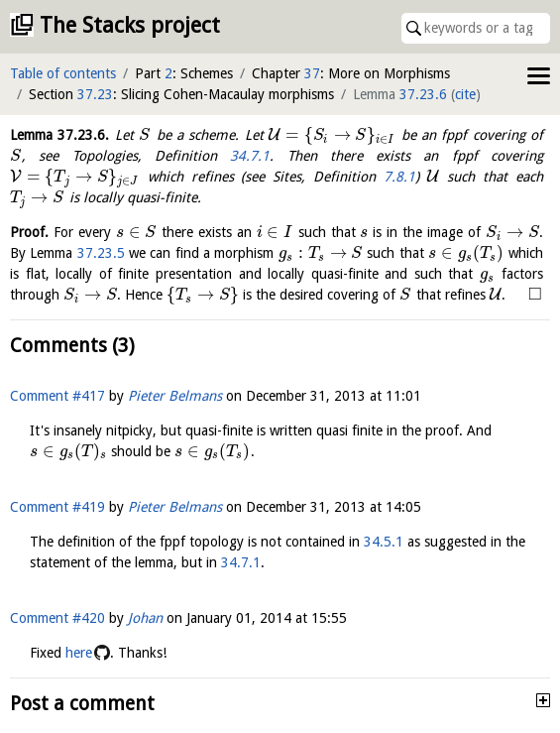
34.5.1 (384, 542)
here (79, 653)
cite (465, 94)
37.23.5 (101, 253)
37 (312, 73)
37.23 (95, 94)
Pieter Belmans (175, 396)
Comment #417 (57, 396)
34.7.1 (250, 156)
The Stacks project (130, 25)
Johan (145, 618)
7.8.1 (399, 177)
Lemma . (59, 135)
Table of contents (63, 73)
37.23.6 (423, 94)
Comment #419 (57, 507)
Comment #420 (57, 618)
